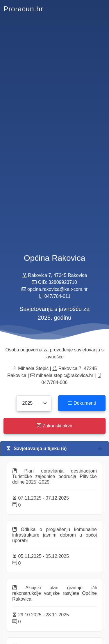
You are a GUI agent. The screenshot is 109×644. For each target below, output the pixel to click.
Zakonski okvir (54, 426)
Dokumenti (82, 403)
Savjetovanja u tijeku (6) (36, 448)
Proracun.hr (23, 9)
